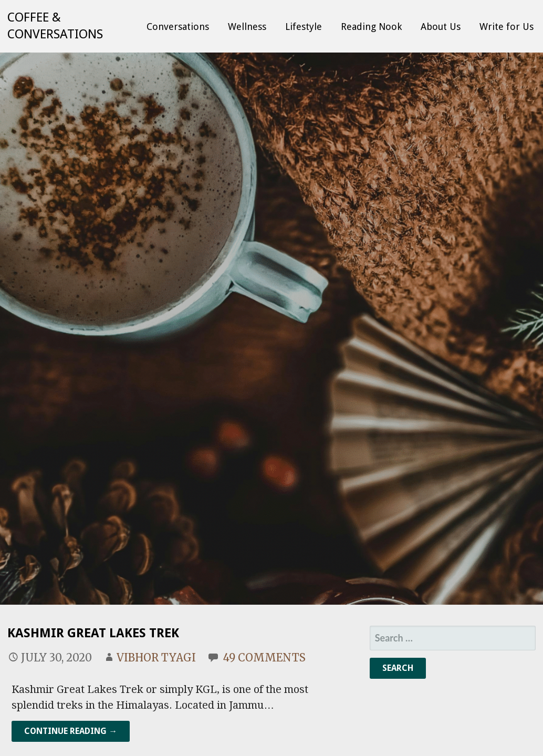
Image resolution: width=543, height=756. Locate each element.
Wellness (247, 27)
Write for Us (507, 27)
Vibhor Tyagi (156, 657)
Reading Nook (371, 27)
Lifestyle (304, 27)
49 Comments (264, 657)
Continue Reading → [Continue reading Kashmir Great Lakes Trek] (71, 731)
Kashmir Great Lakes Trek (93, 633)
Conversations (178, 27)
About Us (441, 27)
